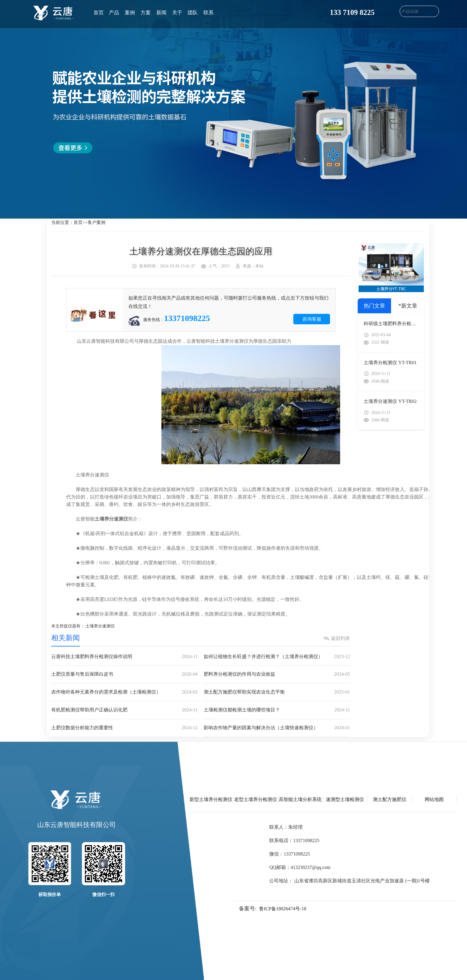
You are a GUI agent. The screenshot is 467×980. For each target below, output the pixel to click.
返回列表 (340, 638)
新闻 (161, 13)
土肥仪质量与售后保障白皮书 (124, 674)
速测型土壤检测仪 (345, 799)
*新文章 (408, 306)
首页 (99, 13)
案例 (130, 13)
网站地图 (434, 799)
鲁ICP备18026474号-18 (283, 909)
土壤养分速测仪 (100, 626)
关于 (177, 13)
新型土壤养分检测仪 (211, 799)
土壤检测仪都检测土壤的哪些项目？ (277, 710)
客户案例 (96, 222)
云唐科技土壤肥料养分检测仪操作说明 (124, 657)
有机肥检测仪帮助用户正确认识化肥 (124, 710)
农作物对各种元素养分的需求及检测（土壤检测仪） (124, 692)
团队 (193, 13)
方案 (146, 13)
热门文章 (374, 306)
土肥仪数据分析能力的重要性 (124, 728)
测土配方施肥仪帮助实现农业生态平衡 (277, 692)
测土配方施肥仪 (390, 799)
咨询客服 (312, 319)
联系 (208, 13)
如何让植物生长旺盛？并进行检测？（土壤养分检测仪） (277, 657)
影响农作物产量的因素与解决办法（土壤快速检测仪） (277, 728)
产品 (114, 13)
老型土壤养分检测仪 (256, 799)
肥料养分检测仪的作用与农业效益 (277, 674)
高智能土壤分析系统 (300, 799)
